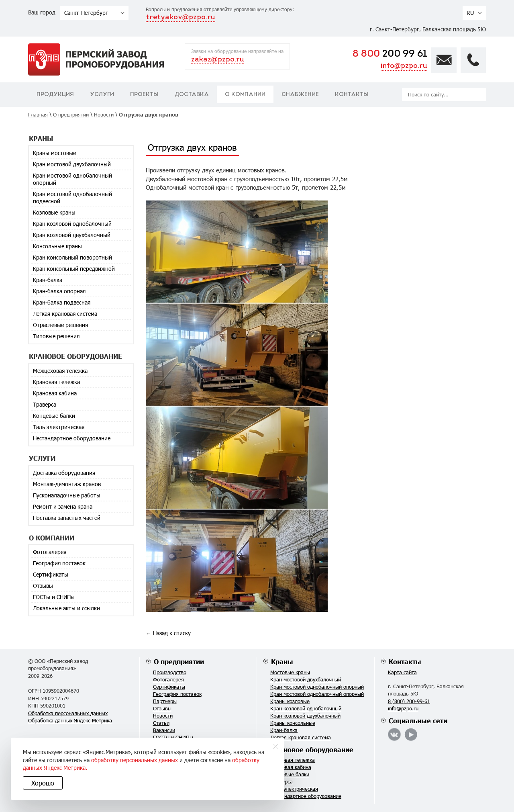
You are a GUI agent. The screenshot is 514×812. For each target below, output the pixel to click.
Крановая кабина (55, 393)
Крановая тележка (56, 382)
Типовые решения (56, 336)
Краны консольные (293, 723)
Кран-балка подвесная (62, 302)
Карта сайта (402, 672)
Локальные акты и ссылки (66, 608)
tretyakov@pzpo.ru (181, 17)
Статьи (161, 723)
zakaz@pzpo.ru (218, 60)
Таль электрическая (59, 427)
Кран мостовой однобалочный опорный (72, 179)
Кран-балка (48, 280)
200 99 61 (390, 54)
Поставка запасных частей (67, 518)
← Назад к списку (168, 633)
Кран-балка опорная (59, 291)
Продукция (55, 95)
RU (470, 13)
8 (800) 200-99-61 (409, 701)
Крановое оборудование (312, 750)
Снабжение (300, 95)
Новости (163, 716)
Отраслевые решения (60, 325)
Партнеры (165, 701)
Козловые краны (54, 212)
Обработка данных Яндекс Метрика (70, 720)
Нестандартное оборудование (72, 438)
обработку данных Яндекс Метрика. (144, 768)
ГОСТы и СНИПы (54, 597)
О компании (245, 95)
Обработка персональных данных (68, 713)
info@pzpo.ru (404, 66)
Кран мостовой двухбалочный (72, 164)
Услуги (102, 95)
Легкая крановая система (65, 314)
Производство (170, 672)
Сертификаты (51, 574)
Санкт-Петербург (86, 13)
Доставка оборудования (64, 473)
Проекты (144, 95)
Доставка (192, 95)
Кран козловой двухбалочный (72, 235)
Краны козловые (290, 701)
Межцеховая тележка (60, 371)
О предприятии (179, 662)
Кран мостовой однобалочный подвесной (72, 197)
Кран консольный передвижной (74, 269)
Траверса (45, 404)
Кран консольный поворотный (72, 257)
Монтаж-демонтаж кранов (67, 484)
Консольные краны (57, 246)
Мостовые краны (290, 672)
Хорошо (44, 783)
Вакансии (164, 730)
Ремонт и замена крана (63, 506)
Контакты (352, 95)
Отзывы (43, 586)
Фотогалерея (50, 552)
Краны (282, 662)
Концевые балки (54, 416)
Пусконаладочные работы (67, 495)
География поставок (59, 563)
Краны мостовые (54, 153)
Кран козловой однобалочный (72, 224)
